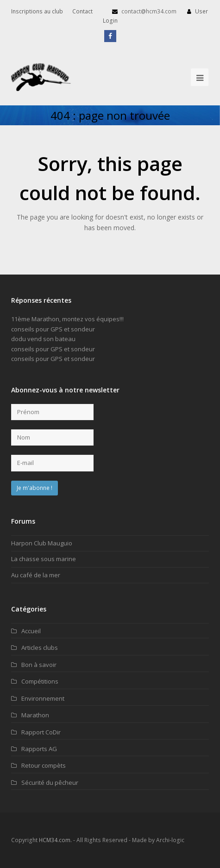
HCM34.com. (55, 840)
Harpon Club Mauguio (42, 543)
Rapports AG (39, 749)
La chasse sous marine (44, 559)
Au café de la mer (36, 575)
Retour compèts (44, 765)
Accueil (31, 631)
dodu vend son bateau (43, 339)
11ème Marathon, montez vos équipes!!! (67, 319)
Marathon (35, 715)
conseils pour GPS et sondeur (53, 329)
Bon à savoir (39, 665)
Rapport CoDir (41, 732)
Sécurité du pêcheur (50, 782)
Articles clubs (40, 648)
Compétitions (40, 681)
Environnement (43, 698)
